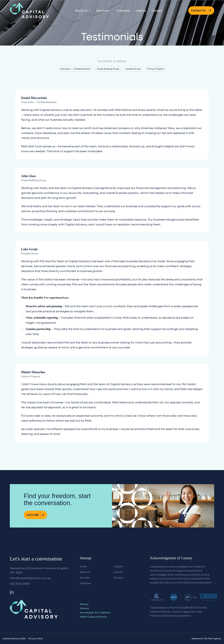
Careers (157, 10)
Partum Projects (156, 69)
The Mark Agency (212, 638)
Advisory (84, 608)
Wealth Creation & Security (93, 617)
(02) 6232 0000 (20, 583)
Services (104, 10)
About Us (83, 10)
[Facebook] (12, 592)
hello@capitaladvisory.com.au (30, 578)
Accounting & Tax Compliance (95, 613)
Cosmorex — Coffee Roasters (75, 69)
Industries (123, 10)
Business (84, 604)
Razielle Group (133, 69)
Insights (141, 10)
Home (83, 566)
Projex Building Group (108, 69)
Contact (118, 578)
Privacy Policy (36, 638)
